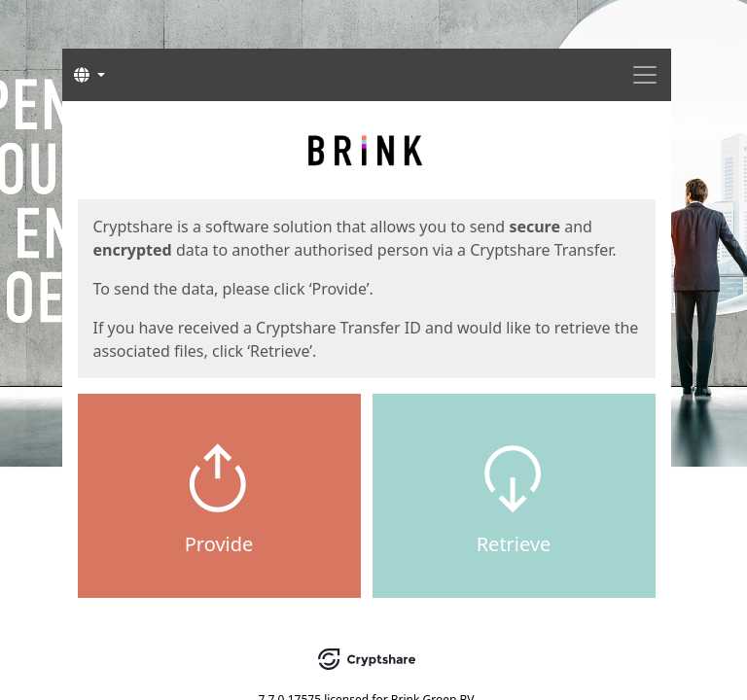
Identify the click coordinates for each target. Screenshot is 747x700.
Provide (219, 544)
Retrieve (514, 544)
